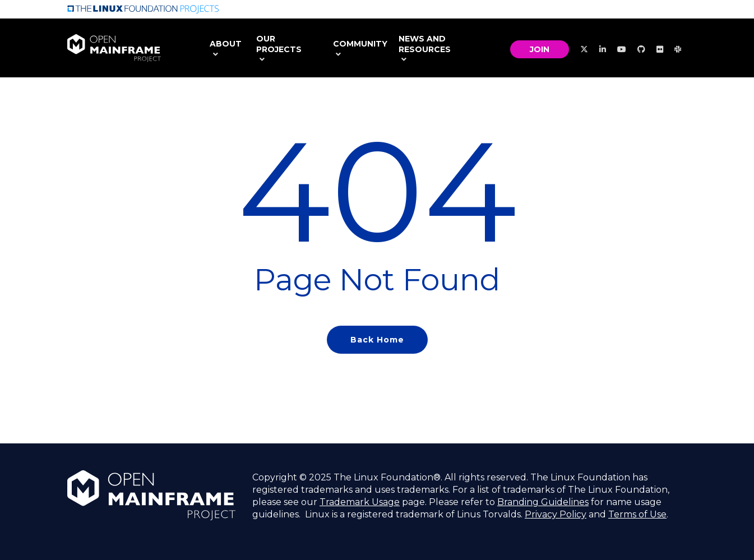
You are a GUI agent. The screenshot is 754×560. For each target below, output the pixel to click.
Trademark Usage (360, 502)
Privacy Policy (556, 514)
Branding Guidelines (543, 502)
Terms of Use (637, 514)
